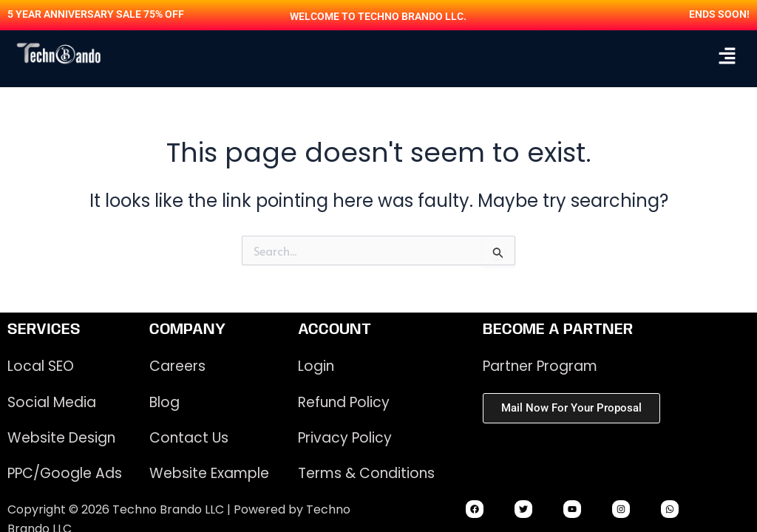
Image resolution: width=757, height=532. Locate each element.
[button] (727, 56)
